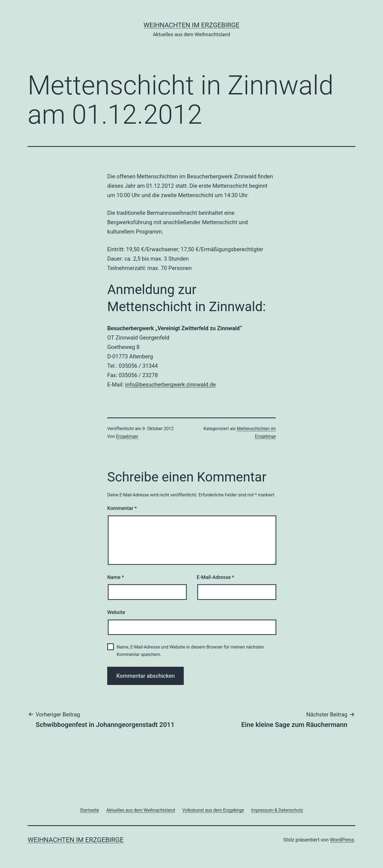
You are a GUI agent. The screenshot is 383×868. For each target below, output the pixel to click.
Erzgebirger (127, 436)
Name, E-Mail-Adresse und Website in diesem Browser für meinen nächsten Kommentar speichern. (190, 651)
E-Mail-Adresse (216, 577)
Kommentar (122, 508)
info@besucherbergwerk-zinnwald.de (170, 385)
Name (116, 577)
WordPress (342, 840)
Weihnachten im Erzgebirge (191, 25)
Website (116, 612)
